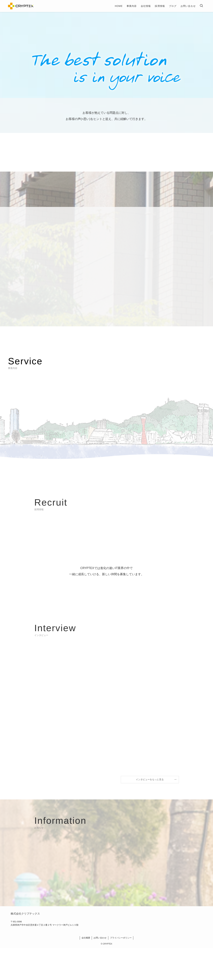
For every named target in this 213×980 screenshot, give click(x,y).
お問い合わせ (100, 938)
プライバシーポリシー (121, 938)
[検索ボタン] (201, 6)
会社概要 (86, 938)
